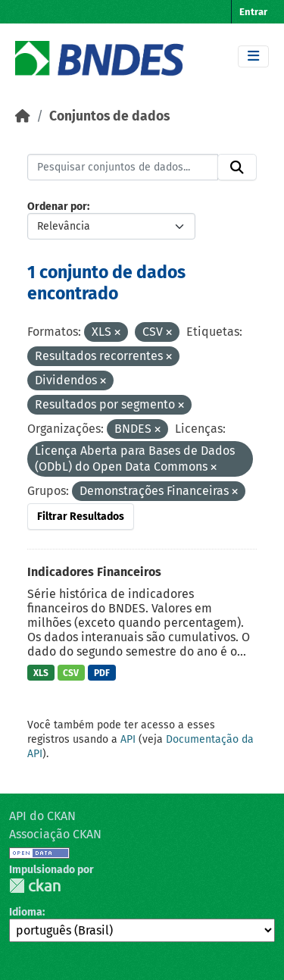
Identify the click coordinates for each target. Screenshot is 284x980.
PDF (102, 673)
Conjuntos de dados (109, 116)
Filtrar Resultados (81, 517)
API (128, 739)
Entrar (253, 12)
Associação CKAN (55, 834)
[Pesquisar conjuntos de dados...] (123, 168)
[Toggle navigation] (253, 56)
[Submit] (237, 168)
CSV (71, 673)
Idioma (26, 912)
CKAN (35, 886)
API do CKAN (42, 816)
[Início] (23, 116)
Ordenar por (57, 207)
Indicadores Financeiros (94, 572)
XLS (41, 673)
